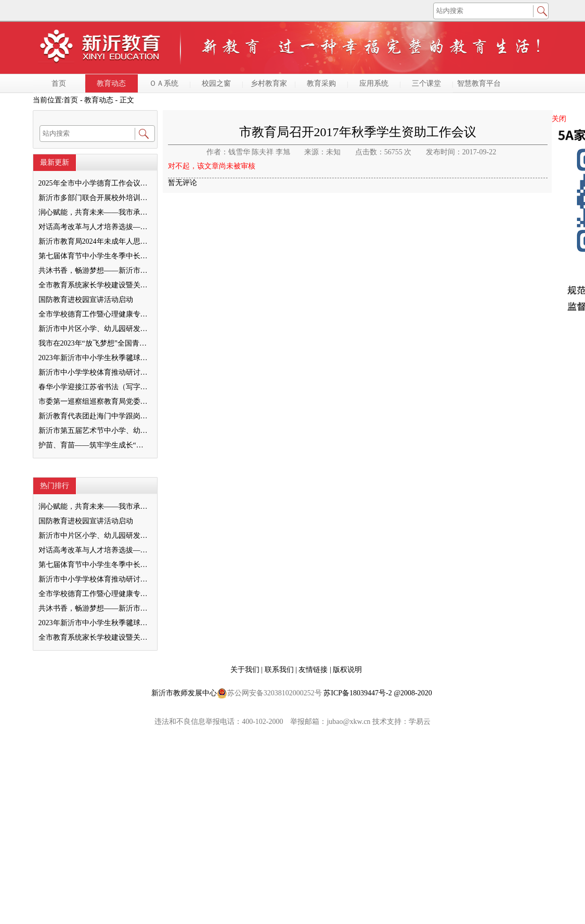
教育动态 (111, 83)
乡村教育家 (269, 83)
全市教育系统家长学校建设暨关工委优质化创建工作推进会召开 (95, 285)
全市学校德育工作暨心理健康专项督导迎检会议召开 (95, 314)
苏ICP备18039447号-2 (357, 693)
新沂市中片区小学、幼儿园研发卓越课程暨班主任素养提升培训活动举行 (95, 329)
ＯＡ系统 (164, 83)
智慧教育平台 (479, 83)
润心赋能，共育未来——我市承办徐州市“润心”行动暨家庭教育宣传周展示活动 (95, 212)
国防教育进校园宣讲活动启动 (86, 300)
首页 (59, 83)
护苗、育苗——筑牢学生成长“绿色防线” (95, 445)
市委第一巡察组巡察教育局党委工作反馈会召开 (95, 401)
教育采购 (321, 83)
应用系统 (374, 83)
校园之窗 (216, 83)
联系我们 (280, 670)
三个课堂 (426, 83)
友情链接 (314, 670)
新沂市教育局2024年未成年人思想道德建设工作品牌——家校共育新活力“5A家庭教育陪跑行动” (95, 241)
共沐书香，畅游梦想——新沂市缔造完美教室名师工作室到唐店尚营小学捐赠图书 (95, 270)
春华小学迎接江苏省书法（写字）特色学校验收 (95, 387)
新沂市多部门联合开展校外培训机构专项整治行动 (95, 198)
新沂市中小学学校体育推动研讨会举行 (95, 372)
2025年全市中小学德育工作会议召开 (95, 183)
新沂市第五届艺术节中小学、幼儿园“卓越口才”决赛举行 (95, 431)
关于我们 (246, 670)
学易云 (420, 722)
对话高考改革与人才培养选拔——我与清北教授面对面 (95, 227)
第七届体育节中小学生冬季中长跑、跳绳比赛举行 (95, 256)
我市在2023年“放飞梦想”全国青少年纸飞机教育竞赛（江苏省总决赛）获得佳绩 (95, 343)
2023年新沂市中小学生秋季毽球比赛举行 (95, 358)
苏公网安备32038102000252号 (269, 693)
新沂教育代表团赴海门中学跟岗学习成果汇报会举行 (95, 416)
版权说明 (347, 670)
